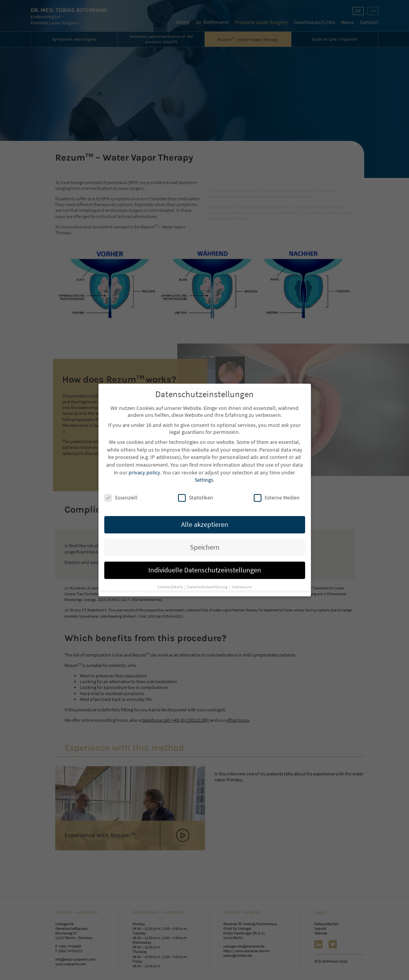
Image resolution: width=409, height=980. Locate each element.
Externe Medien (277, 494)
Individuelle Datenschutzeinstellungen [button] (205, 567)
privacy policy (144, 469)
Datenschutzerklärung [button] (208, 583)
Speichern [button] (205, 544)
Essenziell (121, 494)
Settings (204, 476)
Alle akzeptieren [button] (205, 521)
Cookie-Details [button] (171, 583)
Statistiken (196, 494)
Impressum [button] (242, 583)
